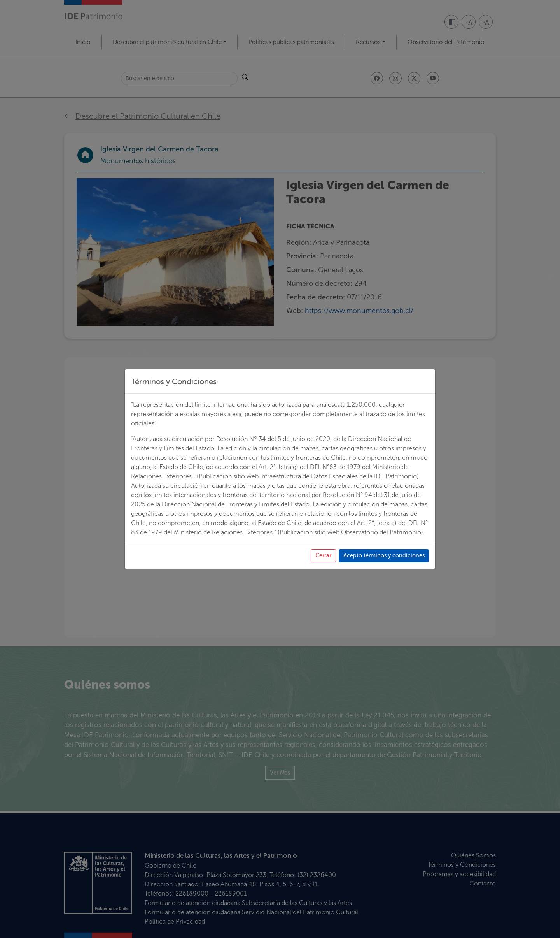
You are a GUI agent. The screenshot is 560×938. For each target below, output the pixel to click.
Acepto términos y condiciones (379, 856)
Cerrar (311, 856)
